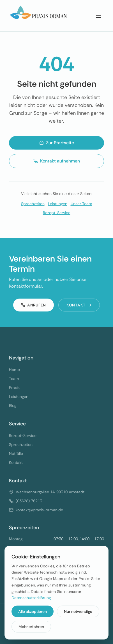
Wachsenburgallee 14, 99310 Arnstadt (50, 492)
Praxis (14, 388)
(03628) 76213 (29, 501)
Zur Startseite (57, 143)
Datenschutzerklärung (31, 598)
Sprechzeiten (33, 204)
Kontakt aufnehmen (57, 161)
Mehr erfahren (31, 627)
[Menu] (98, 16)
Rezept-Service (57, 213)
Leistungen (58, 204)
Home (14, 370)
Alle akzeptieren (33, 611)
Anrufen (34, 305)
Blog (13, 405)
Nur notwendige (78, 611)
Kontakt (79, 305)
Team (14, 379)
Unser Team (81, 204)
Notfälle (16, 453)
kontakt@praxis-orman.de (39, 510)
